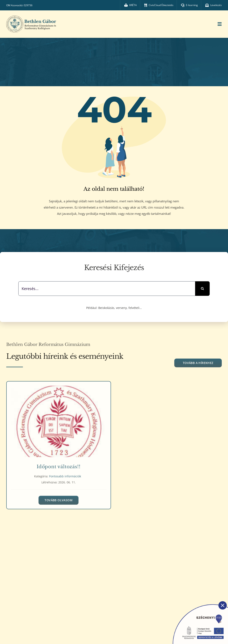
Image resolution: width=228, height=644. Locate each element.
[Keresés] (202, 289)
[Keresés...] (107, 289)
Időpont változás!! (59, 465)
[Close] (223, 605)
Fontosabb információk (65, 475)
